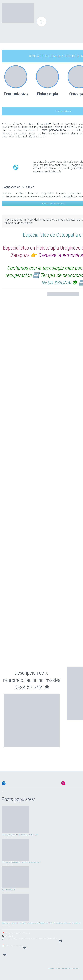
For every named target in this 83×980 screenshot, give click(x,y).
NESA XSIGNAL (57, 283)
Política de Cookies (73, 968)
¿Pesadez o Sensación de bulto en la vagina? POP (20, 835)
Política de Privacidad (61, 968)
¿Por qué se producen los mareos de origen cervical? (21, 862)
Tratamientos (16, 94)
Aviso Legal (51, 968)
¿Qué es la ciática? (8, 889)
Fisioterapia (47, 94)
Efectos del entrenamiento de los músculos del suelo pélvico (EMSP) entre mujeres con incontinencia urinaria (41, 923)
